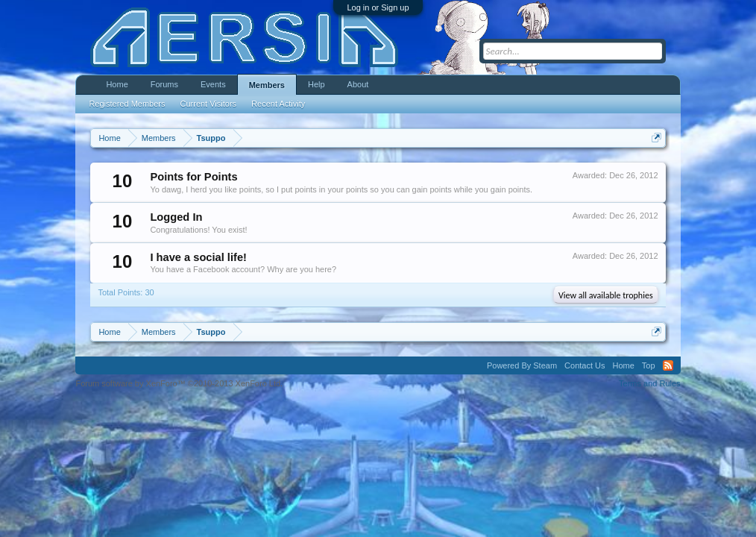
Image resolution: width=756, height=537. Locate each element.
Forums (164, 84)
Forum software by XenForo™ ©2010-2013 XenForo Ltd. (179, 383)
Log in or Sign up (378, 7)
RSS (668, 365)
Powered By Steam (522, 365)
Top (649, 365)
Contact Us (585, 365)
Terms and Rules (650, 383)
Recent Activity (278, 104)
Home (117, 84)
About (358, 84)
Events (213, 84)
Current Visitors (209, 104)
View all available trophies (606, 295)
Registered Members (127, 104)
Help (316, 84)
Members (267, 85)
